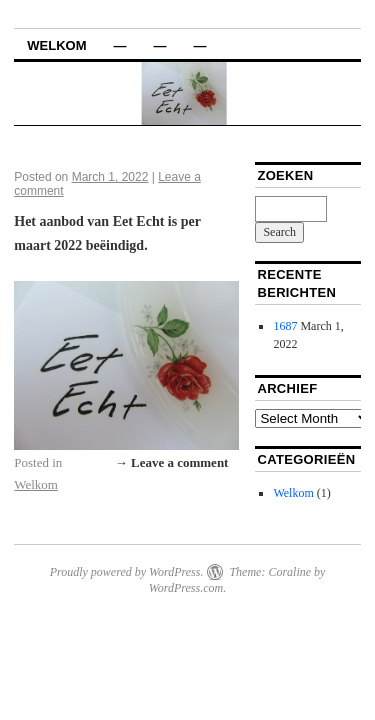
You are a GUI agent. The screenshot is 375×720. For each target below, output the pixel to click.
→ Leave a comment (172, 462)
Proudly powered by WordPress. (127, 572)
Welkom (56, 45)
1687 (285, 326)
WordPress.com (186, 588)
